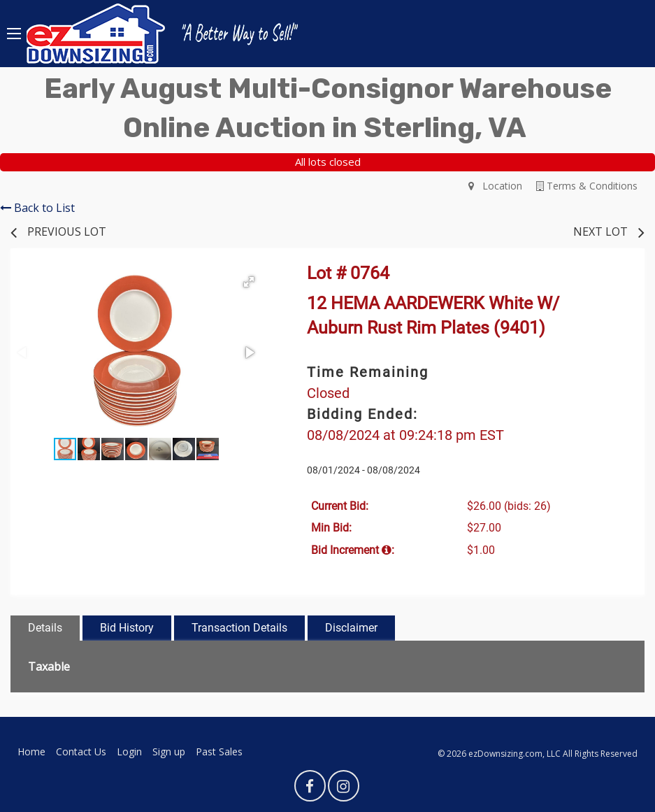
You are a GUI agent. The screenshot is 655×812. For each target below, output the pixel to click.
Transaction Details (239, 628)
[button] (249, 282)
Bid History (127, 628)
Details (45, 628)
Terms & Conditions (587, 186)
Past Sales (219, 752)
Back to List (37, 208)
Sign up (169, 752)
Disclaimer (351, 628)
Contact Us (81, 752)
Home (31, 752)
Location (495, 186)
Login (129, 752)
